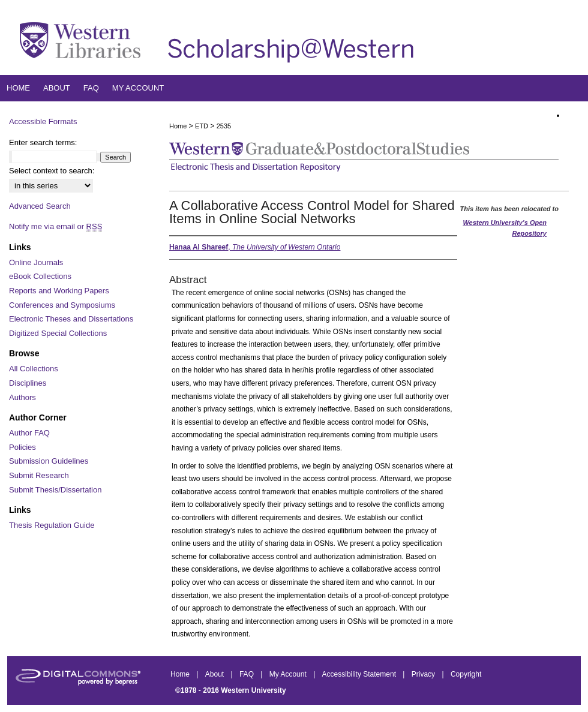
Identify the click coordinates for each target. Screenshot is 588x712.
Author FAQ (29, 433)
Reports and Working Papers (59, 291)
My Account (289, 674)
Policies (22, 447)
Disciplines (28, 383)
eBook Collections (40, 276)
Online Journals (36, 262)
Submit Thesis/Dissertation (55, 490)
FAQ (247, 674)
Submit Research (39, 475)
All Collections (34, 369)
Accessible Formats (43, 121)
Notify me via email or (55, 227)
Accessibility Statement (360, 674)
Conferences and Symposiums (62, 305)
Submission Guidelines (49, 461)
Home (178, 126)
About (216, 674)
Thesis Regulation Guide (52, 525)
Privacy (424, 674)
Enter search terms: (43, 142)
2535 (224, 126)
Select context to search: (52, 171)
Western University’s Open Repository (505, 228)
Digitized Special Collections (58, 333)
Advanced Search (40, 206)
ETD (202, 126)
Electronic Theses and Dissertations (71, 319)
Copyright (466, 674)
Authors (22, 397)
